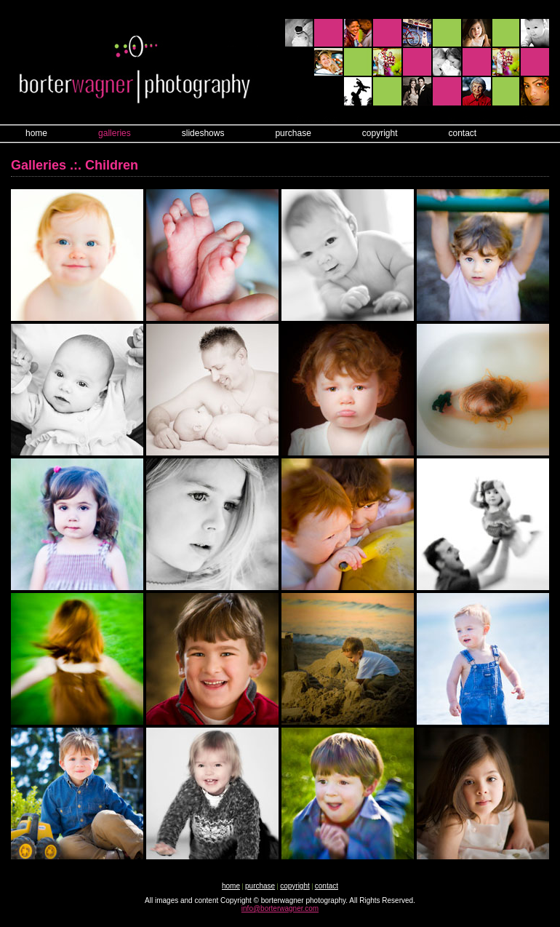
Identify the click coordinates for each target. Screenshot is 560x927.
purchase (293, 133)
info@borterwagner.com (280, 908)
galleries (115, 133)
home (36, 133)
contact (463, 133)
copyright (380, 133)
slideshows (203, 133)
